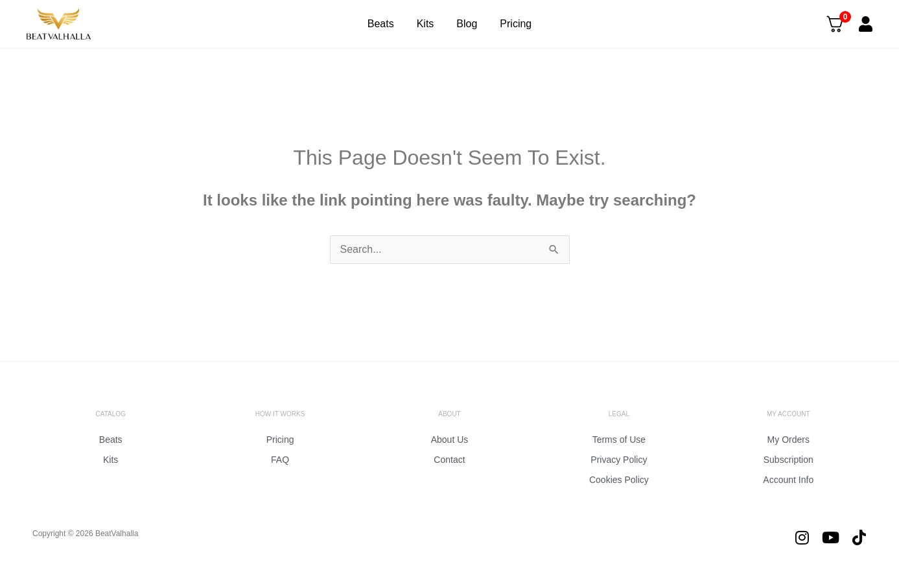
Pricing (516, 24)
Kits (426, 24)
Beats (381, 24)
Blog (467, 24)
